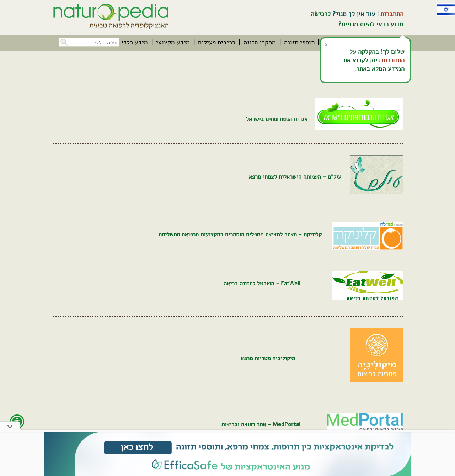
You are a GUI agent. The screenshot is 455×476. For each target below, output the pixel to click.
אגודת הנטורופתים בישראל (277, 119)
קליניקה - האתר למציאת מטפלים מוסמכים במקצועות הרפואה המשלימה (240, 234)
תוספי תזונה (299, 42)
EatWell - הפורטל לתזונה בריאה (262, 284)
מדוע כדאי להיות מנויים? (371, 24)
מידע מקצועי (173, 42)
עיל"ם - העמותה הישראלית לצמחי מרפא (295, 177)
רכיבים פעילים (217, 42)
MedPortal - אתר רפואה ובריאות (261, 424)
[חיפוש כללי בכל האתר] (89, 42)
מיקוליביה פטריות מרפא (268, 358)
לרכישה (321, 14)
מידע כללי (135, 42)
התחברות (392, 14)
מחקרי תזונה (260, 42)
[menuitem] (299, 42)
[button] (63, 41)
